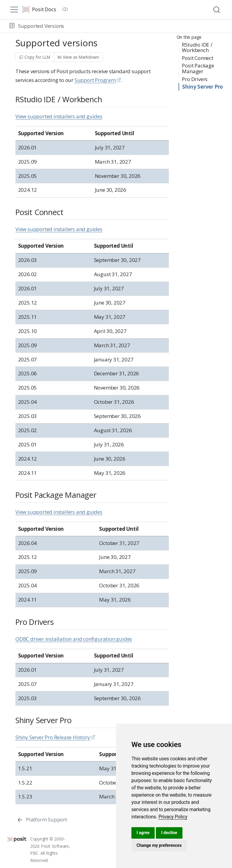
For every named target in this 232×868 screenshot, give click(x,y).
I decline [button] (169, 833)
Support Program (95, 80)
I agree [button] (143, 833)
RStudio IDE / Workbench (197, 47)
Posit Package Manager (198, 68)
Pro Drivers (195, 79)
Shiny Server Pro (203, 87)
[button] (12, 26)
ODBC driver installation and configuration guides (74, 639)
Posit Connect (197, 58)
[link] (173, 817)
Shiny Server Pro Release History (53, 737)
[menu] (14, 10)
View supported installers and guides (59, 116)
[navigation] (147, 26)
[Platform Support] (42, 820)
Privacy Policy (173, 817)
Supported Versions (41, 26)
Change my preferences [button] (159, 845)
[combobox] (217, 10)
